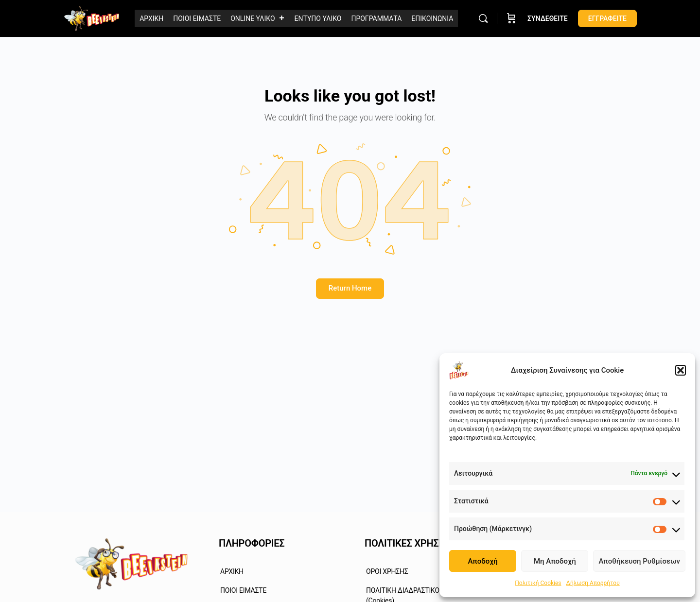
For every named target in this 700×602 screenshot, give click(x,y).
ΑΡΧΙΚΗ (151, 18)
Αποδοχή (482, 561)
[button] (681, 370)
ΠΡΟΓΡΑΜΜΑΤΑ (376, 18)
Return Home (350, 288)
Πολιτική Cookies (538, 583)
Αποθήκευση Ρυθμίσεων (639, 561)
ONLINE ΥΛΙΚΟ (257, 19)
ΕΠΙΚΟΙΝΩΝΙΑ (432, 18)
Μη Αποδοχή (555, 561)
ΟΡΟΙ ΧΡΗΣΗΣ (387, 571)
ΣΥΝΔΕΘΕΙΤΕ (548, 18)
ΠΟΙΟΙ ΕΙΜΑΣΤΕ (197, 18)
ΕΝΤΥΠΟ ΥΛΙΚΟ (318, 18)
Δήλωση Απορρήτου (593, 583)
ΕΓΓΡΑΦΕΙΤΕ (607, 18)
